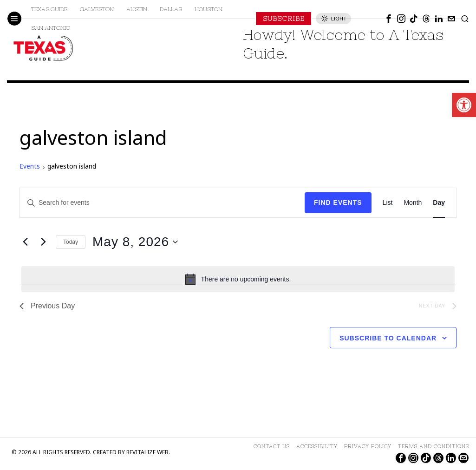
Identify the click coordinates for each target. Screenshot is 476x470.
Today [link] (71, 242)
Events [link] (30, 167)
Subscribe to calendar (388, 338)
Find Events (338, 202)
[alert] (238, 279)
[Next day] (43, 242)
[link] (464, 105)
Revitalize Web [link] (147, 453)
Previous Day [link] (47, 306)
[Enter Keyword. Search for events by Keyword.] (162, 203)
